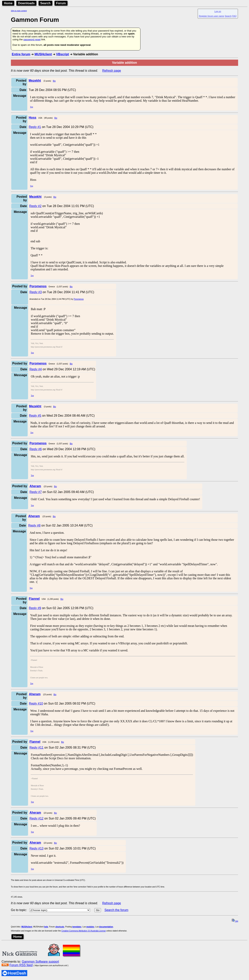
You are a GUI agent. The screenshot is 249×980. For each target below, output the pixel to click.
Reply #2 (35, 206)
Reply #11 (36, 748)
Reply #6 (36, 449)
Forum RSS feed (21, 965)
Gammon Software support (40, 962)
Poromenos (79, 299)
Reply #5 (35, 416)
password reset (32, 39)
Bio (54, 81)
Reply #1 (35, 127)
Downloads (26, 3)
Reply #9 (35, 608)
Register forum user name (212, 16)
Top (31, 107)
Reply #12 (36, 818)
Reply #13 (36, 848)
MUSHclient (43, 54)
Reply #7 (36, 492)
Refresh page (112, 71)
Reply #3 (36, 292)
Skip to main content (19, 11)
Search (45, 3)
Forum (61, 3)
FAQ (234, 16)
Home (8, 3)
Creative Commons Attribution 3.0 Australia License (84, 931)
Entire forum (21, 54)
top (235, 921)
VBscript (62, 54)
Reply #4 (36, 369)
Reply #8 (34, 525)
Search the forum (116, 910)
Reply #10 (36, 703)
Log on (218, 11)
